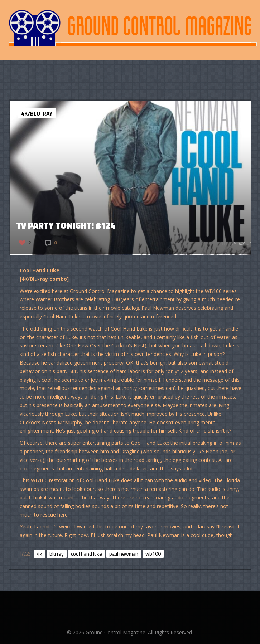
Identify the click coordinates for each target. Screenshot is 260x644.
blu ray (57, 554)
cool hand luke (86, 554)
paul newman (124, 554)
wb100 (153, 554)
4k (40, 554)
